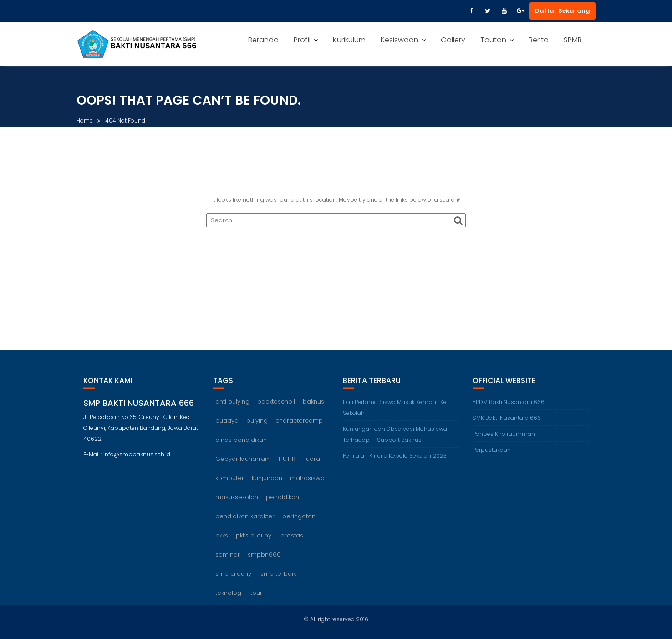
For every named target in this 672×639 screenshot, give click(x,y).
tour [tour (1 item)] (256, 602)
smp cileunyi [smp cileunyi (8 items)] (234, 583)
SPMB (573, 40)
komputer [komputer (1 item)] (230, 488)
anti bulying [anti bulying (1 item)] (232, 411)
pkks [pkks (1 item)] (222, 545)
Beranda (263, 40)
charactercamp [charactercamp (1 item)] (299, 430)
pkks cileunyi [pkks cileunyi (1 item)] (254, 545)
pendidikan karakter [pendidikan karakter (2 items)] (245, 526)
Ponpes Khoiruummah (504, 443)
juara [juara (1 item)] (312, 468)
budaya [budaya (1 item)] (227, 430)
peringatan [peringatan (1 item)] (299, 526)
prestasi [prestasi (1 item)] (293, 545)
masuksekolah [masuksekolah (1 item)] (237, 507)
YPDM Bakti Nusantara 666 (509, 412)
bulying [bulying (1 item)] (257, 430)
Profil (302, 40)
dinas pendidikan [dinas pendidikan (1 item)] (241, 449)
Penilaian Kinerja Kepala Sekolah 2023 (395, 465)
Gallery (453, 40)
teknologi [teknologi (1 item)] (229, 602)
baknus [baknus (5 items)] (313, 411)
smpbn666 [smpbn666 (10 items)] (264, 564)
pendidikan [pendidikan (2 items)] (283, 507)
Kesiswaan (400, 40)
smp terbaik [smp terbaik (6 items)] (278, 583)
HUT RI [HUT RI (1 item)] (288, 468)
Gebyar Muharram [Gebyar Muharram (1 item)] (243, 468)
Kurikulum (349, 40)
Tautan (493, 40)
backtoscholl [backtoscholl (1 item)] (276, 411)
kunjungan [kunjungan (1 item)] (267, 488)
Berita (539, 40)
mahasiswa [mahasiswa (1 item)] (307, 488)
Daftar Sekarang (563, 11)
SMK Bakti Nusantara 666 (507, 427)
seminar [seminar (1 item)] (228, 564)
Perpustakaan (492, 459)
